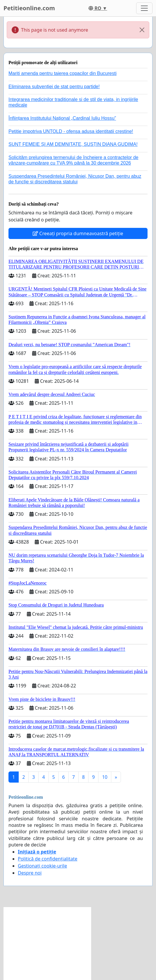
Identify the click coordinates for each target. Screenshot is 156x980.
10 (105, 777)
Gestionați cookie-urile (43, 866)
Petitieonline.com (29, 8)
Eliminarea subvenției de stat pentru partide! (54, 87)
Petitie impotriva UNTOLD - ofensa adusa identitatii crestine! (71, 131)
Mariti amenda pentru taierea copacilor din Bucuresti (63, 73)
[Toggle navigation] (144, 8)
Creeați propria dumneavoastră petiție (78, 233)
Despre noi (30, 873)
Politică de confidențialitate (48, 859)
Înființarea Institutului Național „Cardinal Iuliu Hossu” (62, 118)
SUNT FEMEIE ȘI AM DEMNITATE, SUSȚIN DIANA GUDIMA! (73, 144)
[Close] (142, 30)
